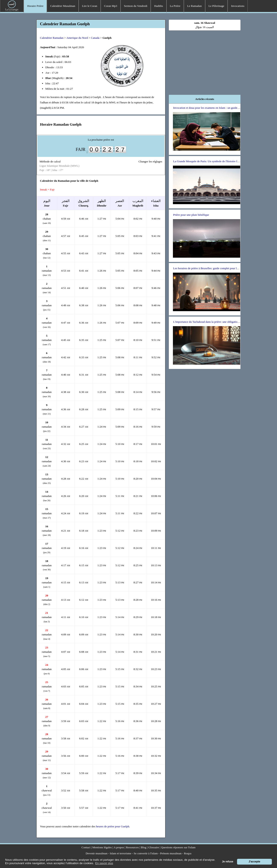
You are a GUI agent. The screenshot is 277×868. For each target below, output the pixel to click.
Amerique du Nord (77, 38)
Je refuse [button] (228, 862)
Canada (95, 38)
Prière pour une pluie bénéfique (191, 215)
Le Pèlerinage (217, 6)
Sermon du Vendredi (136, 6)
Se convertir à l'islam (146, 853)
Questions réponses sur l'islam (178, 847)
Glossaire (154, 847)
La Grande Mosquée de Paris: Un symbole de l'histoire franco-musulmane (215, 161)
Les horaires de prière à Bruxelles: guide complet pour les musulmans (213, 268)
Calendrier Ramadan (52, 38)
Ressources (132, 847)
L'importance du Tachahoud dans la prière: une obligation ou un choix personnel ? (220, 322)
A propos (119, 847)
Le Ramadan (194, 6)
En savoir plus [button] (104, 863)
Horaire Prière (35, 6)
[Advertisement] (205, 61)
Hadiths (158, 6)
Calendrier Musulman (63, 6)
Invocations (238, 6)
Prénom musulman (171, 853)
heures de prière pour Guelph (113, 826)
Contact (86, 847)
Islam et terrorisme (121, 853)
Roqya (188, 853)
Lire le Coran (90, 6)
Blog (144, 847)
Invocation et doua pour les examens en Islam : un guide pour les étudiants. (216, 108)
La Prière (175, 6)
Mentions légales (102, 847)
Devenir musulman (97, 853)
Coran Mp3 (111, 6)
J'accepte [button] (254, 862)
